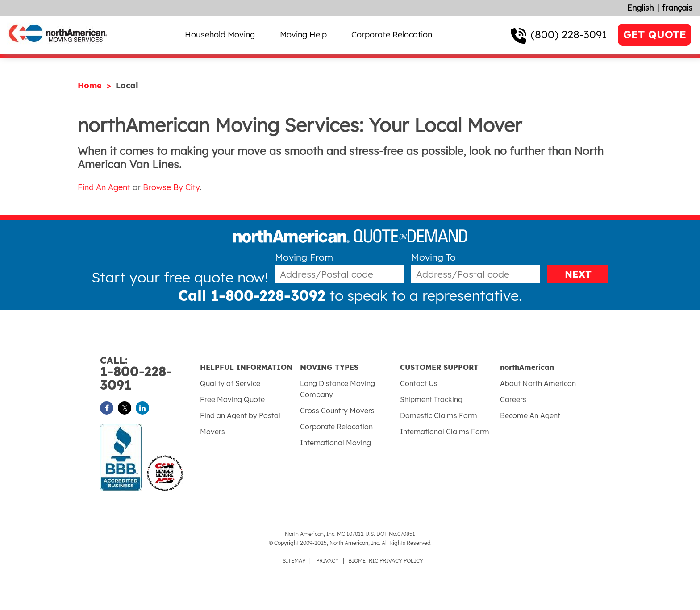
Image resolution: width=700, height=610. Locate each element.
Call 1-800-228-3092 (252, 295)
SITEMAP (294, 561)
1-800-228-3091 (150, 374)
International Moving (335, 443)
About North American (538, 383)
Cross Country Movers (337, 411)
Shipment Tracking (431, 399)
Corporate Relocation (392, 35)
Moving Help (303, 35)
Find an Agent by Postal (240, 415)
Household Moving (220, 35)
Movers (212, 432)
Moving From (304, 257)
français (677, 8)
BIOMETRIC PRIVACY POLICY (386, 561)
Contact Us (419, 383)
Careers (513, 399)
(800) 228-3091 (569, 34)
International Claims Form (445, 432)
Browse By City (171, 187)
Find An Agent (104, 187)
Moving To (433, 257)
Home (91, 85)
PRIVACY (327, 561)
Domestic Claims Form (439, 415)
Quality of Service (230, 383)
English (640, 8)
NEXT (578, 274)
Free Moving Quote (232, 399)
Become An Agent (530, 415)
